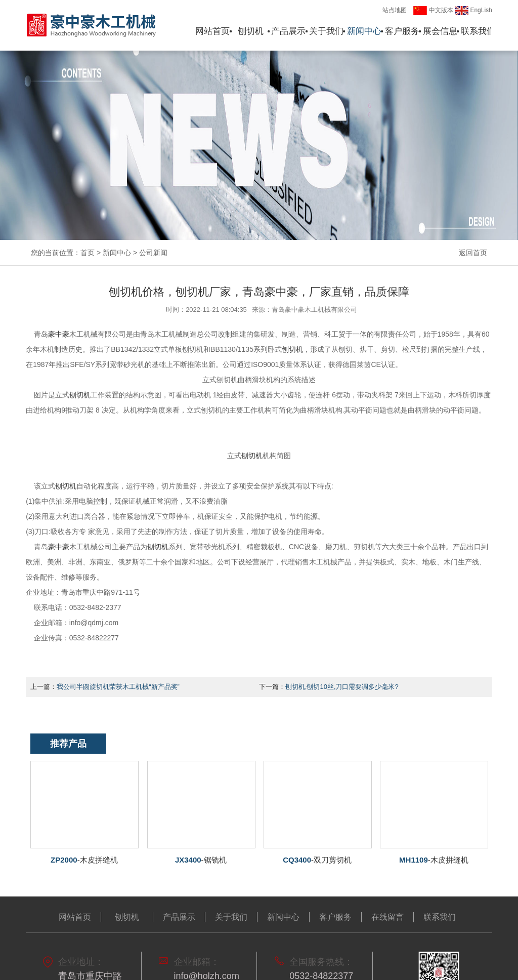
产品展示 (288, 31)
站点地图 (395, 10)
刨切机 (251, 31)
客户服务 (402, 31)
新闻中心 (364, 31)
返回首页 (473, 253)
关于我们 (326, 31)
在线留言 (387, 917)
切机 (80, 395)
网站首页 (212, 31)
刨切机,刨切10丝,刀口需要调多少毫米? (342, 687)
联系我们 (478, 31)
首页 (88, 253)
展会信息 (440, 31)
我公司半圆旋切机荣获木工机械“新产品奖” (118, 687)
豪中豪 (59, 334)
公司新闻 (153, 253)
